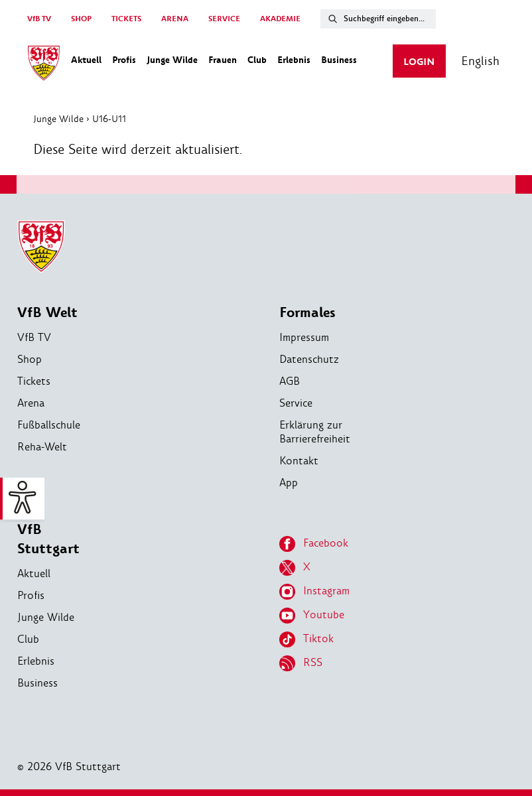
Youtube (312, 616)
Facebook (314, 544)
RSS (301, 663)
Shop (30, 359)
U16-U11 (110, 119)
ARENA (175, 19)
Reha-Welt (42, 447)
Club (28, 639)
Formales (307, 313)
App (289, 483)
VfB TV (39, 19)
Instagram (314, 592)
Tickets (34, 381)
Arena (31, 403)
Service (296, 403)
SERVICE (224, 19)
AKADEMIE (280, 19)
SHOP (81, 19)
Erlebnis (36, 661)
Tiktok (306, 639)
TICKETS (126, 19)
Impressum (304, 337)
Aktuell (34, 573)
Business (37, 683)
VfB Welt (47, 313)
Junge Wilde (59, 119)
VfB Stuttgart (48, 539)
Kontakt (299, 461)
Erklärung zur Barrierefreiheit (315, 432)
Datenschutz (309, 359)
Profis (31, 595)
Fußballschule (49, 425)
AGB (290, 381)
